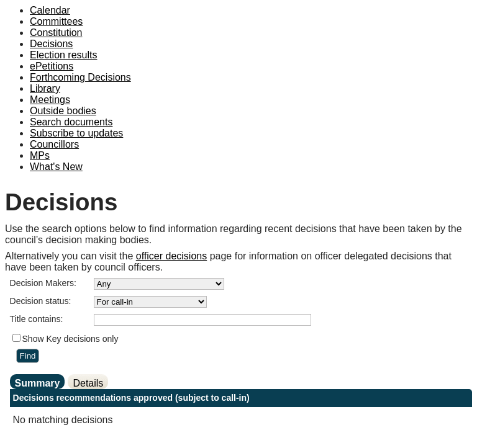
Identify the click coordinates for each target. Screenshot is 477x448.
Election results (64, 55)
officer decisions (171, 256)
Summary (38, 383)
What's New (56, 167)
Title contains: (37, 319)
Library (45, 88)
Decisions (51, 44)
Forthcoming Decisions (80, 77)
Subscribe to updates (76, 133)
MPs (40, 155)
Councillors (54, 144)
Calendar (50, 10)
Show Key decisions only (70, 339)
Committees (56, 21)
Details (88, 383)
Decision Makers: (43, 283)
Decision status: (41, 301)
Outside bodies (63, 111)
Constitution (56, 33)
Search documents (71, 122)
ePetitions (52, 66)
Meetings (50, 100)
